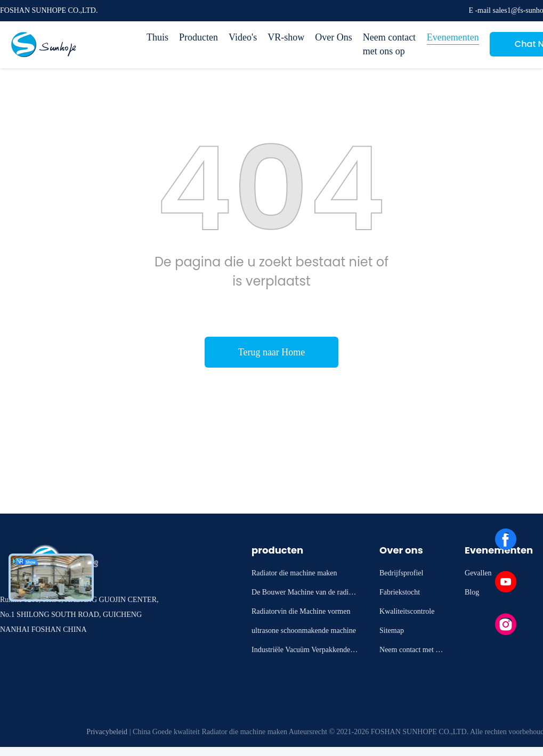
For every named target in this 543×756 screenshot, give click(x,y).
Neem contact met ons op (389, 44)
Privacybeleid (107, 732)
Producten (198, 37)
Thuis (157, 37)
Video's (243, 37)
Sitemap (392, 631)
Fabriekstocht (400, 592)
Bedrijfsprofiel (401, 573)
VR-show (286, 37)
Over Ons (334, 37)
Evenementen (453, 37)
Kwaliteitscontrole (407, 611)
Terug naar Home (272, 352)
